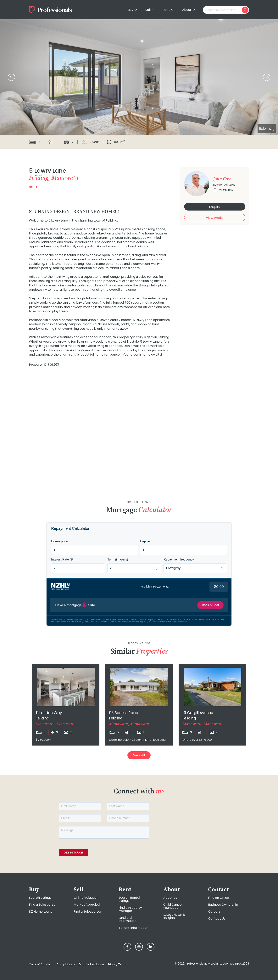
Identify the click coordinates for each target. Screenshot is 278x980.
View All (139, 755)
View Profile (215, 218)
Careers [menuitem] (214, 912)
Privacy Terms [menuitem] (117, 964)
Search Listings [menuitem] (40, 898)
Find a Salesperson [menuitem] (43, 905)
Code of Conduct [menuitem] (41, 964)
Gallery (267, 129)
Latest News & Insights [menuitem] (174, 916)
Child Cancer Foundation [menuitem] (173, 906)
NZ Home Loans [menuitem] (41, 912)
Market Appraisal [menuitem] (87, 905)
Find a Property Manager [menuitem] (130, 909)
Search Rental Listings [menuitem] (129, 899)
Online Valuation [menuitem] (86, 898)
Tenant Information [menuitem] (133, 928)
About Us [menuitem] (170, 898)
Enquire (215, 207)
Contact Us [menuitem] (217, 918)
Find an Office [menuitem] (219, 898)
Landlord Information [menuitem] (128, 919)
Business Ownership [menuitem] (223, 905)
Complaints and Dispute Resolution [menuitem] (80, 964)
